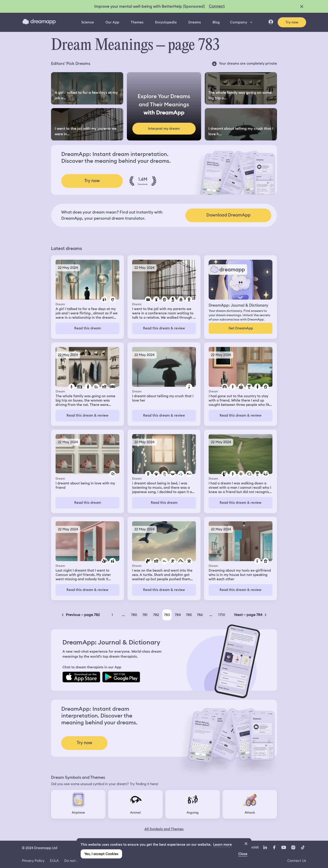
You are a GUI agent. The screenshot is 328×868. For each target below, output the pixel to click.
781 (145, 615)
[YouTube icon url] (284, 848)
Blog (216, 22)
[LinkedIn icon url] (265, 848)
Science (88, 22)
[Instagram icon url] (293, 848)
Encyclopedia (166, 22)
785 (189, 615)
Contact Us (297, 861)
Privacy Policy (33, 861)
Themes (137, 22)
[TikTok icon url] (303, 848)
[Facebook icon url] (274, 848)
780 (134, 615)
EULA (54, 861)
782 (156, 615)
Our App (112, 22)
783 (167, 615)
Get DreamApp (241, 328)
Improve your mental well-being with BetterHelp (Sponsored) (150, 6)
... (123, 615)
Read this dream (88, 328)
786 (200, 615)
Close (243, 854)
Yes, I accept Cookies (101, 854)
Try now (292, 22)
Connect (217, 6)
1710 (222, 615)
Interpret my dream (164, 129)
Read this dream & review (164, 328)
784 (178, 615)
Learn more (223, 845)
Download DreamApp (228, 215)
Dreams (195, 22)
